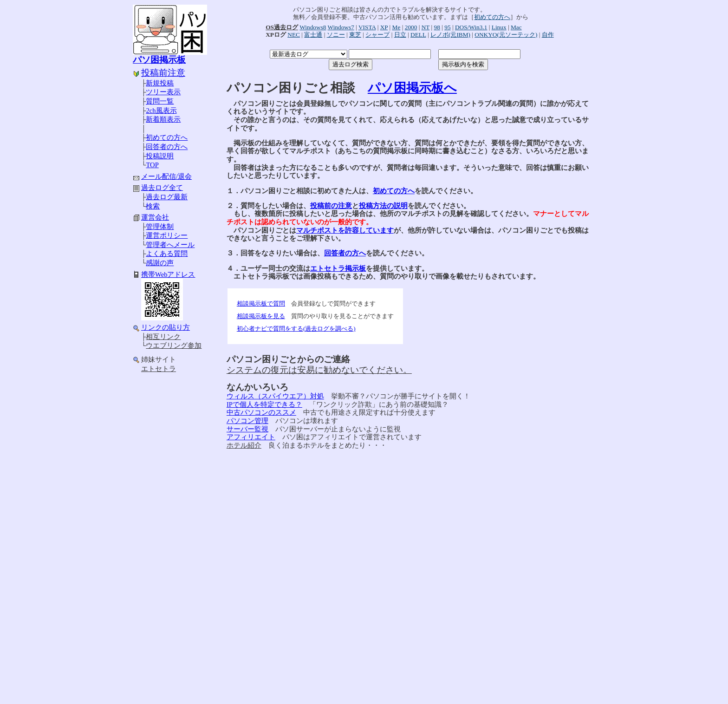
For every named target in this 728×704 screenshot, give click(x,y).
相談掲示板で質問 (261, 303)
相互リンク (163, 337)
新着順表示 (163, 119)
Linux (499, 27)
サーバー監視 (247, 429)
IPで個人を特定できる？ (264, 404)
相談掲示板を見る (261, 316)
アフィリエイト (251, 437)
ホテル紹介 (244, 445)
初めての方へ (167, 137)
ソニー (336, 35)
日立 (400, 35)
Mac (516, 27)
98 (437, 27)
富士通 (313, 35)
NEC (294, 35)
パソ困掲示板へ (412, 88)
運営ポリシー (167, 235)
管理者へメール (170, 245)
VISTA (367, 27)
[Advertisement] (170, 524)
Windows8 (313, 27)
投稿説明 (160, 156)
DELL (418, 35)
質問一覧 (160, 101)
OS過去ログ (282, 27)
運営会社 (155, 217)
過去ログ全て (162, 188)
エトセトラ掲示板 (338, 268)
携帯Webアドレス (168, 274)
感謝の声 (160, 263)
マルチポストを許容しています (345, 230)
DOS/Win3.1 (471, 27)
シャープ (377, 35)
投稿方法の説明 (383, 206)
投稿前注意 (163, 73)
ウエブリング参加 (174, 345)
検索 (153, 206)
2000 (411, 27)
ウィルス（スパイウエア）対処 (275, 396)
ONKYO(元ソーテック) (506, 35)
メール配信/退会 (166, 176)
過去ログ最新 (167, 197)
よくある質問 (167, 254)
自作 (548, 35)
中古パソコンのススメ (261, 412)
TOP (152, 165)
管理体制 (160, 227)
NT (426, 27)
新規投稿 (160, 83)
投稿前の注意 (331, 206)
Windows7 (341, 27)
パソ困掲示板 (159, 60)
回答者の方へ (167, 147)
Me (396, 27)
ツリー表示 (163, 92)
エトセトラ (159, 369)
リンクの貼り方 (166, 327)
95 (447, 27)
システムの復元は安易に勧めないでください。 (319, 370)
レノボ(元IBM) (450, 35)
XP (384, 27)
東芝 (355, 35)
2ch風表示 (161, 111)
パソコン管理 (247, 421)
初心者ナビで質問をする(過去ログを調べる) (296, 329)
